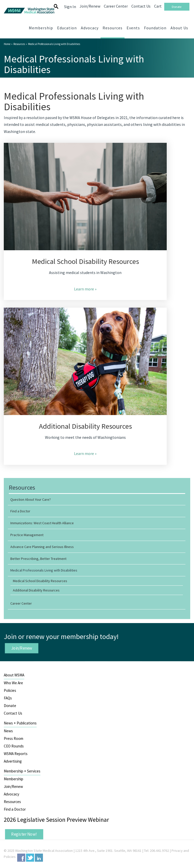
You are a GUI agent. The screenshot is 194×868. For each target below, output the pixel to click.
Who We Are (13, 683)
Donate (10, 706)
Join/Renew (22, 648)
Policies (10, 690)
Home (7, 44)
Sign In (70, 7)
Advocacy (11, 794)
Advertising (13, 761)
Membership (14, 779)
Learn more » (85, 289)
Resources (19, 44)
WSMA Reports (16, 754)
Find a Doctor (15, 809)
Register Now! (24, 834)
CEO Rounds (14, 746)
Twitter (30, 858)
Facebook (21, 858)
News (8, 731)
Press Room (14, 738)
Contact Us (13, 713)
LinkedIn (39, 858)
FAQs (8, 698)
